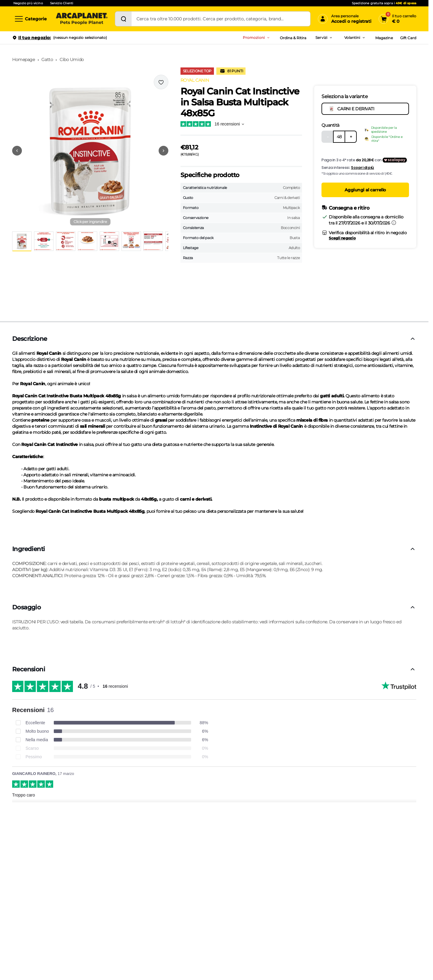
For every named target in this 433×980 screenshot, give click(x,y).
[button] (90, 151)
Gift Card (408, 38)
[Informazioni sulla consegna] (394, 223)
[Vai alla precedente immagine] (17, 151)
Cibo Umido (72, 60)
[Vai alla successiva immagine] (163, 151)
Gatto (47, 60)
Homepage (24, 60)
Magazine (384, 38)
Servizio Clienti (62, 3)
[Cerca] (123, 19)
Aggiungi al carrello (365, 190)
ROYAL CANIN (195, 80)
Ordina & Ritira (293, 38)
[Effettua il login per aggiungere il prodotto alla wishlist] (161, 82)
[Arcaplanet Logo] (82, 19)
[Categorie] (30, 19)
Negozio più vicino (28, 3)
